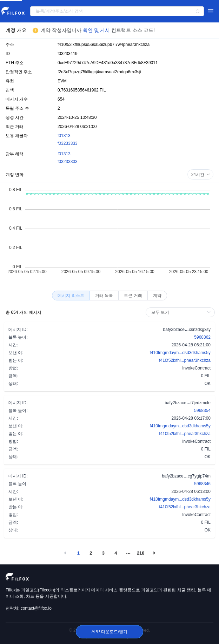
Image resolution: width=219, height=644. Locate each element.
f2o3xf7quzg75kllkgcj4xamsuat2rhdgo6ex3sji (99, 72)
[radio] (71, 296)
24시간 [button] (201, 175)
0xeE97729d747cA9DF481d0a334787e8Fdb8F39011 (108, 63)
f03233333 (68, 143)
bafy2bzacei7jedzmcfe (188, 402)
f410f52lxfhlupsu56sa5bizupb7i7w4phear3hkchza (104, 45)
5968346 (202, 484)
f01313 (64, 136)
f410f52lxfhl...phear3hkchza (185, 360)
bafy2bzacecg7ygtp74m (186, 476)
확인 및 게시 (97, 30)
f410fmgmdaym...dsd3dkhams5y (180, 353)
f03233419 (68, 54)
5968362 (202, 337)
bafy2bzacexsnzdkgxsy (187, 329)
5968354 (202, 411)
